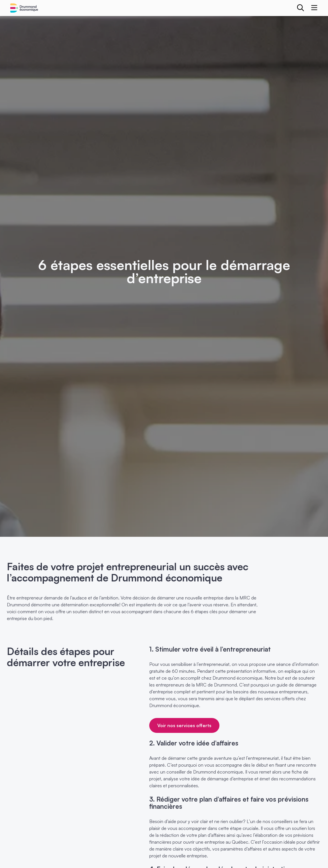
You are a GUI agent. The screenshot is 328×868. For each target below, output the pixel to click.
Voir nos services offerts (184, 725)
